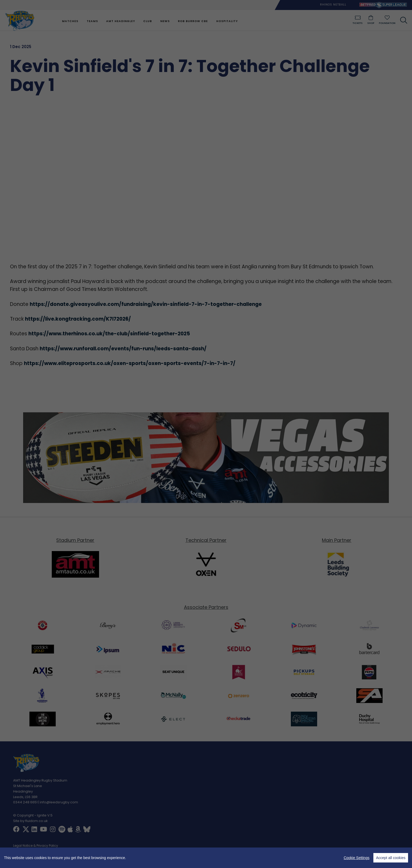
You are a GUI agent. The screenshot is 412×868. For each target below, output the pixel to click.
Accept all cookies (391, 858)
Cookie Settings (357, 858)
